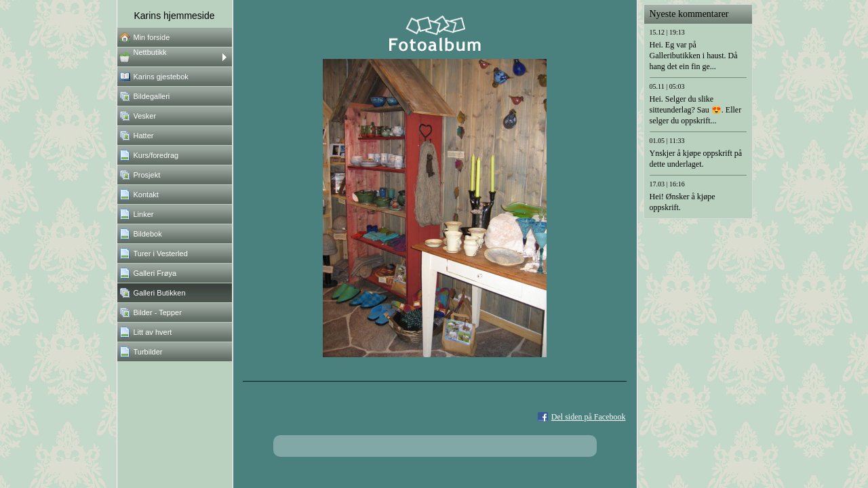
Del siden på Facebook (589, 417)
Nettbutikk (150, 52)
